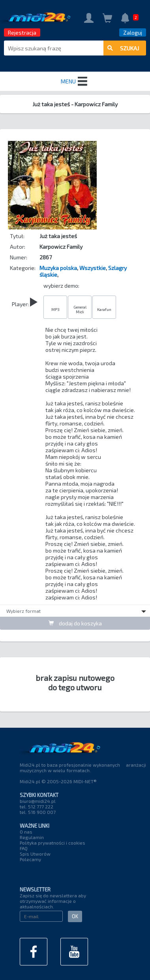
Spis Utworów (35, 854)
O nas (26, 832)
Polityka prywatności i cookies (52, 843)
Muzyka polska (58, 268)
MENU (75, 81)
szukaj (123, 48)
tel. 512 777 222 (37, 806)
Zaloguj (133, 32)
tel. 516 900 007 (38, 812)
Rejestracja (22, 32)
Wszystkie (93, 268)
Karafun (104, 309)
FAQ (24, 848)
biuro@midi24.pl (38, 801)
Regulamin (32, 837)
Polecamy (30, 859)
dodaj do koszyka (75, 623)
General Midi (80, 309)
